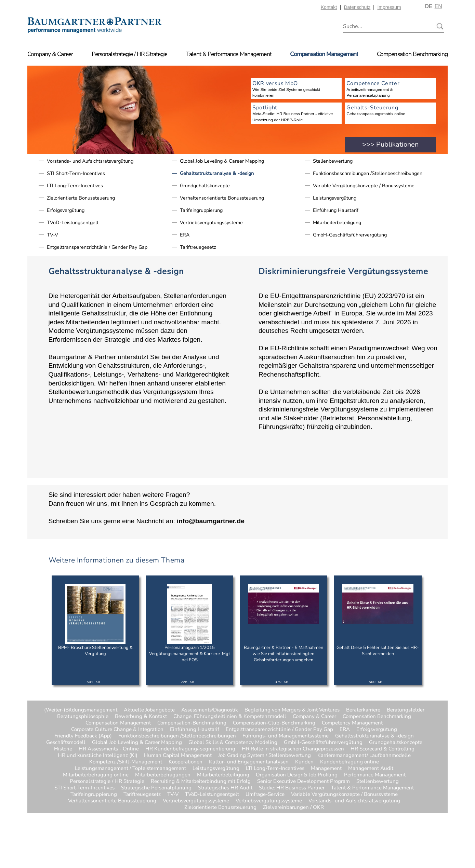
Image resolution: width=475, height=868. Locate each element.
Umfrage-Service (265, 794)
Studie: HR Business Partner (292, 788)
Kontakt (329, 7)
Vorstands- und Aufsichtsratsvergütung (90, 161)
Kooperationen (186, 762)
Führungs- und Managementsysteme (286, 736)
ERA (185, 235)
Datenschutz (357, 7)
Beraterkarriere (363, 710)
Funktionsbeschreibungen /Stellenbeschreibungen (368, 173)
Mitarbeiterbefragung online (96, 775)
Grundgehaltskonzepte (205, 186)
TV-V (52, 235)
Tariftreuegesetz (198, 247)
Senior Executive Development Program (304, 781)
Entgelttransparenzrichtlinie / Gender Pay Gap (97, 247)
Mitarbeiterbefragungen (163, 775)
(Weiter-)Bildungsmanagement (81, 710)
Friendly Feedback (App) (83, 736)
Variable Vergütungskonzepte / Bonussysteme (364, 186)
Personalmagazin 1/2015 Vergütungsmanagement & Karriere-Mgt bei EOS (190, 654)
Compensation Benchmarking (412, 54)
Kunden (304, 762)
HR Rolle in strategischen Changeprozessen (293, 749)
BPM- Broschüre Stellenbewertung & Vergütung (95, 651)
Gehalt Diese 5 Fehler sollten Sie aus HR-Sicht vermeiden (378, 651)
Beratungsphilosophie (83, 716)
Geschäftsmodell (66, 742)
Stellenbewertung (333, 161)
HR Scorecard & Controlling (382, 749)
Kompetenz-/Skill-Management (126, 762)
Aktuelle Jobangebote (149, 710)
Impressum (389, 7)
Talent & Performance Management (229, 54)
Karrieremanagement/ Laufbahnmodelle (364, 755)
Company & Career (50, 54)
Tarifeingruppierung (201, 210)
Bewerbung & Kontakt (141, 716)
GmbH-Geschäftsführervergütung (350, 235)
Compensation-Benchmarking (192, 723)
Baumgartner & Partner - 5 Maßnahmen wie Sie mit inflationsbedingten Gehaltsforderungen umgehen (283, 654)
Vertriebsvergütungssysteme (211, 222)
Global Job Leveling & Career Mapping (222, 161)
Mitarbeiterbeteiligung (337, 222)
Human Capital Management (178, 755)
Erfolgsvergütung (66, 210)
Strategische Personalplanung (156, 788)
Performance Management (375, 775)
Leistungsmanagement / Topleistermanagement (130, 768)
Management (326, 768)
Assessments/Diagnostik (210, 710)
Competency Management (352, 723)
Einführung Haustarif (336, 210)
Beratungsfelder (406, 710)
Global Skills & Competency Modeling (233, 742)
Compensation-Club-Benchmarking (274, 723)
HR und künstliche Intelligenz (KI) (98, 755)
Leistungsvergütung (335, 198)
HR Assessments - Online (109, 749)
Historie (63, 749)
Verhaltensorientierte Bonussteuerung (222, 198)
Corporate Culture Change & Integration (117, 729)
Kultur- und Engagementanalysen (249, 762)
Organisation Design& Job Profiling (297, 775)
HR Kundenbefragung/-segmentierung (190, 749)
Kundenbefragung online (349, 762)
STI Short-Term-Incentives (76, 173)
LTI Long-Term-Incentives (75, 186)
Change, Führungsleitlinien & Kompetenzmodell (230, 716)
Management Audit (371, 768)
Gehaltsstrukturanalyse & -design (217, 173)
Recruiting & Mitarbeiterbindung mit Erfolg (201, 781)
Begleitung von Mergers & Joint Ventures (292, 710)
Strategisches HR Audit (225, 788)
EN (438, 6)
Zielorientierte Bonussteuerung (81, 198)
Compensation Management (324, 54)
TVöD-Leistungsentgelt (73, 222)
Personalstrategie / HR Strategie (130, 54)
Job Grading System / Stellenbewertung (265, 755)
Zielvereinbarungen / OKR (277, 807)
